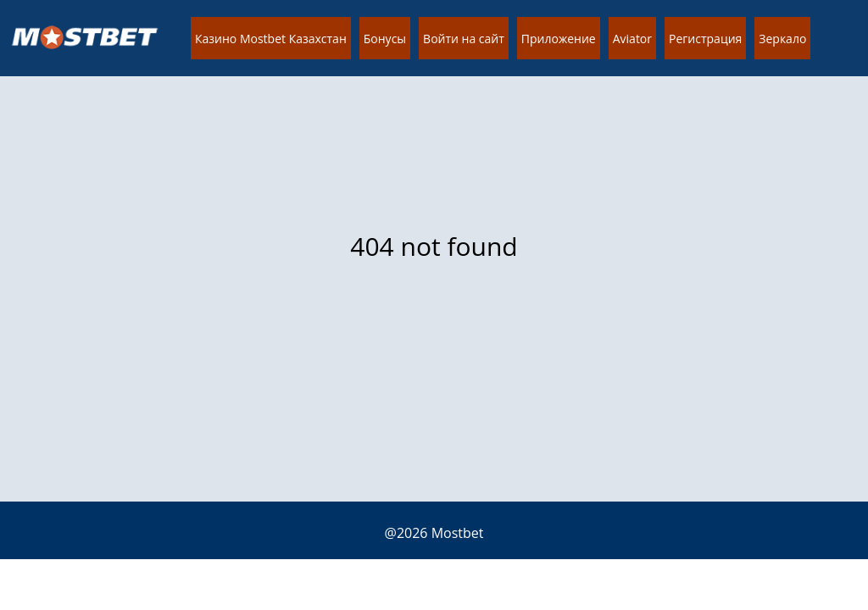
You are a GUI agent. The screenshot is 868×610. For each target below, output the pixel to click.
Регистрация (705, 39)
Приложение (559, 39)
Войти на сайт (464, 39)
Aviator (632, 39)
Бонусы (385, 39)
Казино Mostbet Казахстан (271, 39)
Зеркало (782, 39)
